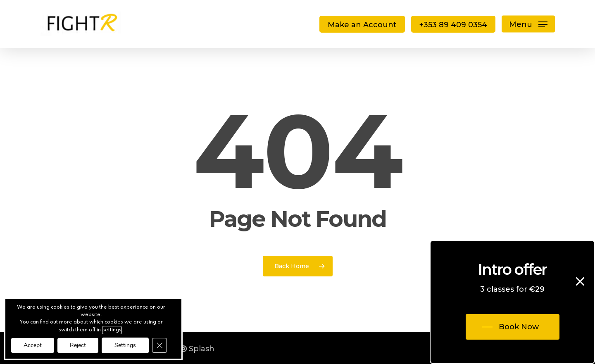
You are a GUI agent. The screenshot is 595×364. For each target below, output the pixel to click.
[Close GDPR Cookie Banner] (159, 345)
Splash (197, 349)
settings (112, 330)
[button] (528, 24)
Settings (125, 345)
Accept (33, 345)
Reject (78, 345)
